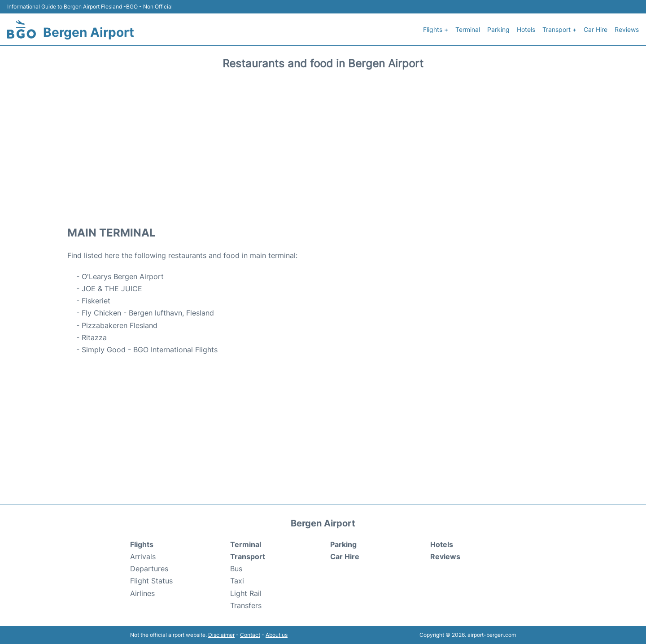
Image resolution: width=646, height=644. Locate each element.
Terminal (468, 29)
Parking (498, 29)
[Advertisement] (323, 145)
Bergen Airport (89, 32)
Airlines (142, 593)
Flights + (436, 29)
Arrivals (143, 556)
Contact (250, 635)
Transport (248, 556)
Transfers (246, 605)
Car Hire (596, 29)
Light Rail (246, 593)
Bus (236, 569)
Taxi (237, 581)
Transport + (559, 29)
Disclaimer (221, 635)
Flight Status (151, 581)
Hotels (526, 29)
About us (277, 635)
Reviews (627, 29)
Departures (149, 569)
